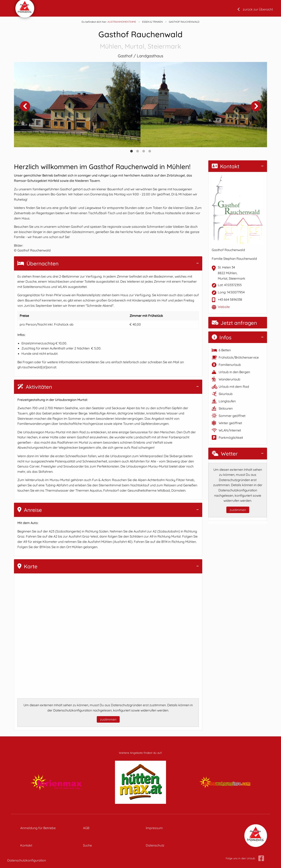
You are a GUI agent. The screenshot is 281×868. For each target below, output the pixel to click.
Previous (25, 106)
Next (256, 106)
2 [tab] (137, 151)
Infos (222, 337)
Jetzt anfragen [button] (234, 323)
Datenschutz (155, 845)
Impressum (154, 828)
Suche (87, 845)
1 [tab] (131, 151)
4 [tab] (150, 151)
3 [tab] (144, 151)
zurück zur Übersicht (258, 9)
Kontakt (226, 166)
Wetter (225, 454)
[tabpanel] (77, 105)
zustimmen (108, 719)
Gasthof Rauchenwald (140, 40)
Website (224, 307)
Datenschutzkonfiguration (27, 860)
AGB (86, 828)
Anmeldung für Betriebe (38, 828)
